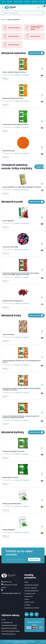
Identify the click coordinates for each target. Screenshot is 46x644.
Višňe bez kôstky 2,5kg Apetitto (13, 301)
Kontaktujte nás (7, 623)
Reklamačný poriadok (9, 628)
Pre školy (27, 1)
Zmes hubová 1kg (8, 335)
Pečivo (27, 599)
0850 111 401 (7, 582)
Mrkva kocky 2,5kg (9, 151)
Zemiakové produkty (32, 585)
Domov (4, 20)
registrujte (26, 75)
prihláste (17, 75)
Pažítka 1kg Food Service (11, 478)
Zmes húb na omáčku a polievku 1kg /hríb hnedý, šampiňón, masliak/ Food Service (22, 389)
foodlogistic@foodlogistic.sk (11, 593)
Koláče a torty (29, 602)
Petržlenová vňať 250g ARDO (12, 504)
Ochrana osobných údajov (11, 631)
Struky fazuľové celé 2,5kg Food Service (15, 125)
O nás (3, 1)
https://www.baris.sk (21, 643)
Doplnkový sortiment (32, 608)
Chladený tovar (30, 594)
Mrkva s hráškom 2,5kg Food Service (14, 72)
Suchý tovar (29, 596)
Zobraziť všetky (36, 53)
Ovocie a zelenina (14, 20)
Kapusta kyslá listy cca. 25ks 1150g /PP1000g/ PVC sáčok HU (22, 187)
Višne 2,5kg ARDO (8, 221)
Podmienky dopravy (8, 634)
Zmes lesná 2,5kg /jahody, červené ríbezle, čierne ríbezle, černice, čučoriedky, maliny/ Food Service (21, 274)
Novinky (10, 1)
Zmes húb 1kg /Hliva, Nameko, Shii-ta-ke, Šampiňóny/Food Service (22, 361)
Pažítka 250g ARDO (9, 530)
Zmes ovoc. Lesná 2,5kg (10, 247)
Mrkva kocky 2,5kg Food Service (13, 98)
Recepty (42, 1)
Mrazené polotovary (32, 591)
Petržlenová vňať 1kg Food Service (14, 451)
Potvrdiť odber (34, 559)
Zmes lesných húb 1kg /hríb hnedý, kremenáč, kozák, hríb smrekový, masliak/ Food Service (21, 417)
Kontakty (35, 1)
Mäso (26, 582)
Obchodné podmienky (9, 625)
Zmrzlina (27, 605)
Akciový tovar (18, 1)
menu (2, 7)
